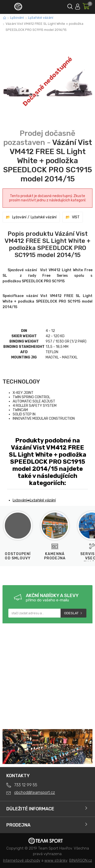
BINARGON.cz (81, 860)
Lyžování (17, 18)
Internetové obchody (22, 860)
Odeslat (71, 613)
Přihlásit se (78, 6)
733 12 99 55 (26, 785)
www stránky (56, 860)
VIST (76, 217)
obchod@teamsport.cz (35, 792)
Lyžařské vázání (41, 18)
